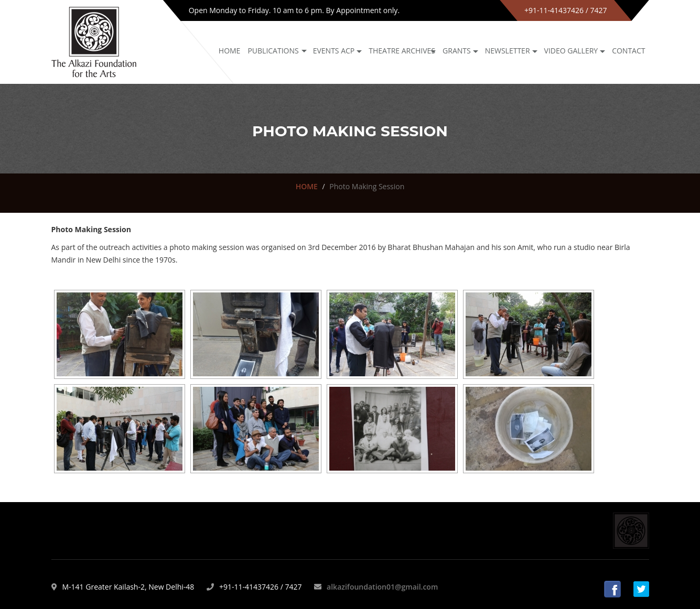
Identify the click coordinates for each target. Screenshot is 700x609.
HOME (307, 186)
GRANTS (457, 51)
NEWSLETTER (508, 51)
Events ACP (334, 51)
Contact (628, 51)
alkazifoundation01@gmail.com (382, 587)
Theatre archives (402, 51)
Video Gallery (571, 51)
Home (230, 51)
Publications (273, 51)
